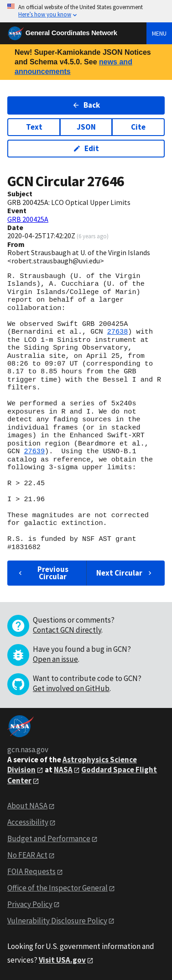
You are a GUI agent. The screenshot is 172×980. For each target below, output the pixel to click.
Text (34, 127)
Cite (138, 127)
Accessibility (28, 822)
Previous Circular (42, 573)
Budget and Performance (49, 839)
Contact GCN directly (67, 630)
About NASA (27, 806)
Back (86, 105)
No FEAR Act (27, 855)
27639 (34, 451)
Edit (86, 148)
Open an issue (55, 659)
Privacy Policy (30, 904)
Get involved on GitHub (71, 688)
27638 (118, 332)
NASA (63, 770)
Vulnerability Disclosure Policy (57, 921)
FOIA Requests (31, 871)
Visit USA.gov (62, 960)
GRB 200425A (28, 219)
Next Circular (125, 573)
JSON (86, 127)
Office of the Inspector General (57, 888)
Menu (159, 33)
